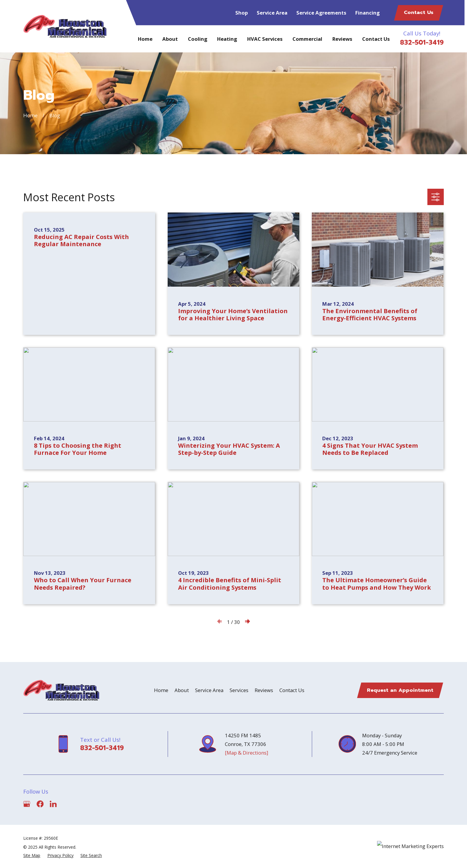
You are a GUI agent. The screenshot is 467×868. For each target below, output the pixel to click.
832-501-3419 (422, 43)
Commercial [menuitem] (307, 39)
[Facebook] (40, 804)
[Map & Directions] (246, 753)
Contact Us (419, 12)
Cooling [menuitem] (198, 39)
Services (239, 690)
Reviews (264, 690)
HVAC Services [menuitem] (265, 39)
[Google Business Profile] (27, 804)
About (182, 690)
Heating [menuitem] (227, 39)
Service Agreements (321, 13)
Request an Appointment (400, 690)
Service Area (272, 13)
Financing (368, 13)
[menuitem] (32, 855)
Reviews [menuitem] (342, 39)
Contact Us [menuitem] (376, 39)
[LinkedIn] (53, 804)
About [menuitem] (170, 39)
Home (161, 690)
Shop (242, 13)
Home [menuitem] (145, 39)
